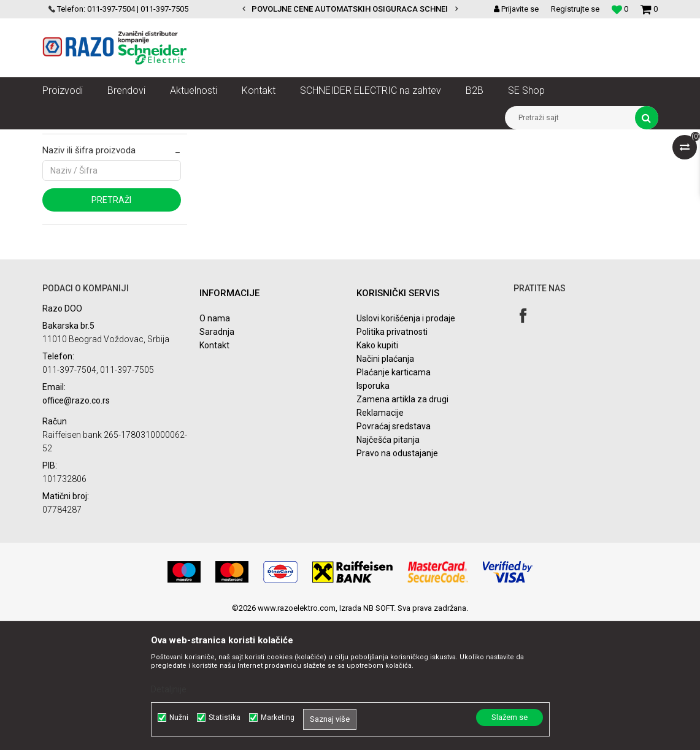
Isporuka (373, 515)
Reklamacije (380, 542)
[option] (350, 9)
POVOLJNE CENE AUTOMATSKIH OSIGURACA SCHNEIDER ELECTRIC (376, 9)
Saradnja (217, 461)
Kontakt (214, 475)
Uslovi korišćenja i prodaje (406, 448)
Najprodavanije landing (93, 248)
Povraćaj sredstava (394, 556)
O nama (215, 448)
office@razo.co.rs (76, 529)
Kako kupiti (377, 475)
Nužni (179, 717)
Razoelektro (63, 139)
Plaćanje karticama (394, 502)
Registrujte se (575, 9)
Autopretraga (283, 182)
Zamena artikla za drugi (402, 529)
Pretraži (111, 329)
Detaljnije (169, 689)
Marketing (278, 717)
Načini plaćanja (385, 488)
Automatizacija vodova (277, 139)
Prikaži (530, 182)
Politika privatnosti (392, 461)
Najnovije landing (83, 231)
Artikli (105, 139)
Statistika (225, 717)
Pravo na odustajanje (397, 583)
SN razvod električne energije (176, 139)
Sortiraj (335, 182)
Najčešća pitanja (388, 569)
